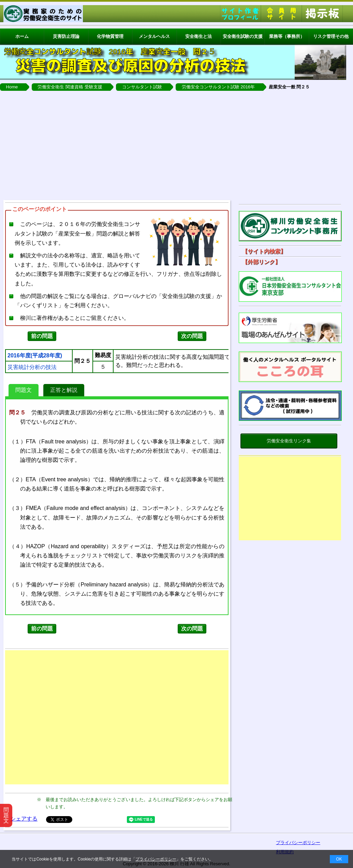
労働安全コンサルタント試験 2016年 (218, 87)
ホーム (22, 36)
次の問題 (192, 336)
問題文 (24, 390)
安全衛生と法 (198, 36)
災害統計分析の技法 (32, 367)
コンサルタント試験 (142, 87)
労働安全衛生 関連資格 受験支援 (70, 87)
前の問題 (42, 336)
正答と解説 (64, 390)
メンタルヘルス (154, 36)
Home (12, 87)
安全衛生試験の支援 (243, 36)
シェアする (24, 819)
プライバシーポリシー (156, 859)
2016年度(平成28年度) (35, 356)
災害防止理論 (66, 36)
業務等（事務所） (287, 36)
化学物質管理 (110, 36)
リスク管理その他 (331, 36)
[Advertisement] (176, 145)
